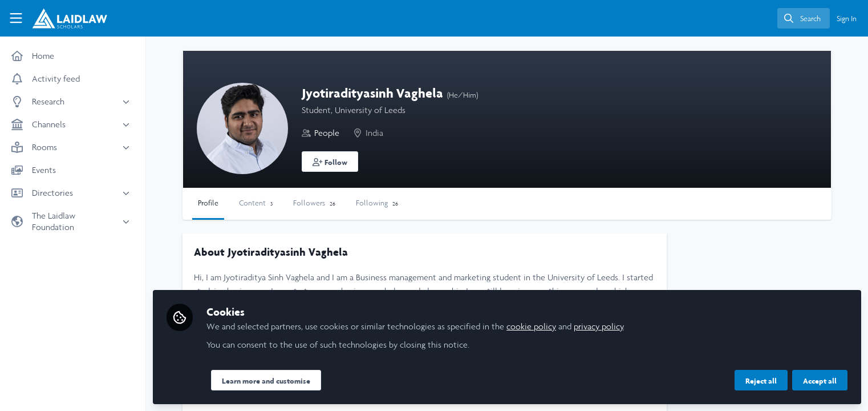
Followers (314, 203)
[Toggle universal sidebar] (16, 18)
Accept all (820, 381)
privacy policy (599, 326)
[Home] (64, 18)
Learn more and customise (266, 381)
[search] (804, 18)
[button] (330, 162)
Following (377, 203)
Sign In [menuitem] (847, 19)
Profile (208, 203)
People (327, 133)
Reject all (761, 381)
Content (256, 203)
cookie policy (531, 326)
